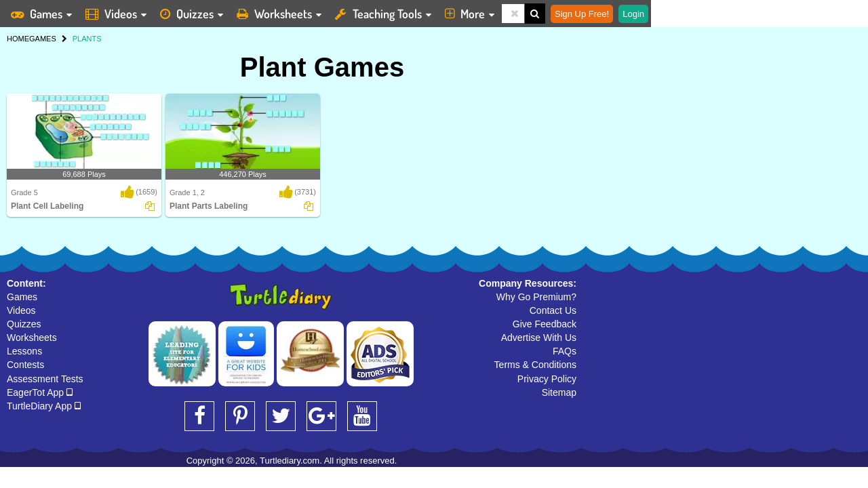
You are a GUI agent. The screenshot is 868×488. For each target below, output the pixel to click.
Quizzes (24, 324)
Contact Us (553, 310)
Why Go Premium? (536, 297)
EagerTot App (40, 392)
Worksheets (32, 338)
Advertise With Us (539, 338)
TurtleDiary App (44, 406)
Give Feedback (545, 324)
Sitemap (559, 392)
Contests (25, 365)
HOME (18, 39)
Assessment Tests (45, 379)
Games (22, 297)
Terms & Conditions (535, 365)
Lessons (24, 351)
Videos (21, 310)
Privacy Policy (547, 379)
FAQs (565, 351)
